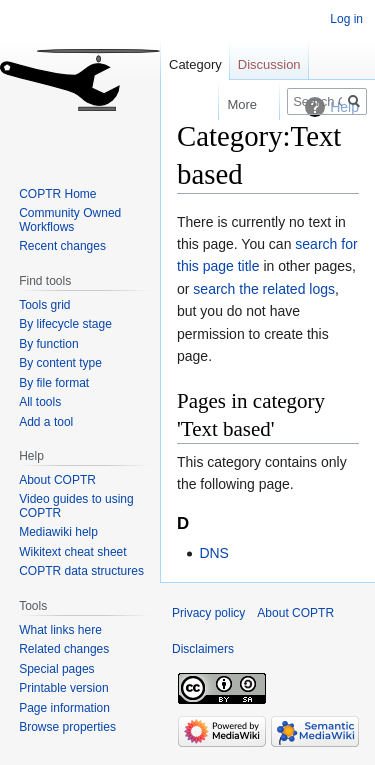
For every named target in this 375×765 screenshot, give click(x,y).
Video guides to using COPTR (76, 506)
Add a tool (46, 422)
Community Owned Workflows (70, 220)
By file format (54, 383)
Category (195, 64)
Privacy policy (208, 613)
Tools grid (44, 305)
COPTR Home (57, 194)
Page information (64, 708)
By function (48, 344)
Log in (346, 19)
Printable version (63, 688)
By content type (60, 363)
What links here (60, 630)
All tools (40, 402)
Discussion (269, 64)
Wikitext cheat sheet (72, 552)
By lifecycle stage (65, 324)
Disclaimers (203, 649)
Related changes (64, 649)
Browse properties (67, 727)
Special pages (56, 669)
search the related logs (264, 289)
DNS (214, 553)
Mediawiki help (58, 532)
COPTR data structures (81, 571)
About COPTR (57, 480)
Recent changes (62, 246)
